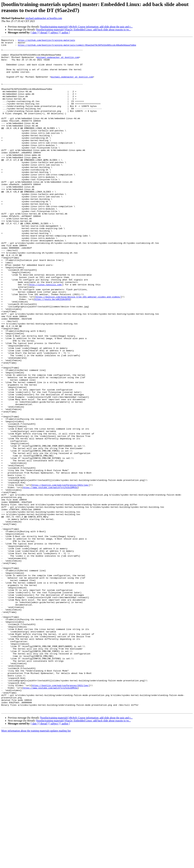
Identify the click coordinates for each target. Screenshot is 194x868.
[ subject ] (54, 33)
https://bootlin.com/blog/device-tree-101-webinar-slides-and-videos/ (78, 349)
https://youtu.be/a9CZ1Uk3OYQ (52, 351)
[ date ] (34, 33)
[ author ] (65, 33)
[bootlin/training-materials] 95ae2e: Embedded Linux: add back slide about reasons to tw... (83, 30)
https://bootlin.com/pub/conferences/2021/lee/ (60, 574)
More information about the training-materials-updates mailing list (36, 865)
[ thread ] (44, 33)
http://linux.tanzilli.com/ (46, 334)
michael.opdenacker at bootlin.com (44, 18)
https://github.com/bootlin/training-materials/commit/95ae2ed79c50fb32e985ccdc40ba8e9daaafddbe (77, 46)
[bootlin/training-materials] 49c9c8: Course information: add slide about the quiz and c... (86, 27)
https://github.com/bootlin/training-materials (46, 41)
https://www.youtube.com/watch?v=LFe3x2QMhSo (50, 577)
